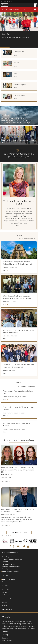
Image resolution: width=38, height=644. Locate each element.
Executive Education (21, 95)
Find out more (19, 27)
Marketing (5, 569)
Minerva (5, 603)
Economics (5, 562)
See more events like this (26, 387)
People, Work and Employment (11, 571)
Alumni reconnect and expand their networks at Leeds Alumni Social (18, 331)
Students (5, 605)
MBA (15, 74)
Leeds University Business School (13, 10)
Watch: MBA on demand (33, 47)
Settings (5, 638)
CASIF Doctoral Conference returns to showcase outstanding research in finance (17, 297)
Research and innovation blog (10, 579)
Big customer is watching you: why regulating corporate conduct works (19, 510)
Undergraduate (19, 52)
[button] (35, 10)
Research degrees (20, 84)
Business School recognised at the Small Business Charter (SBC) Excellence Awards (18, 263)
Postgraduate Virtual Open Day (14, 47)
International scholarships (24, 47)
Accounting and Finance (9, 557)
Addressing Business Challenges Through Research (17, 424)
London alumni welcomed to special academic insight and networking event (18, 366)
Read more (5, 481)
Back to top (5, 536)
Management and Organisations (11, 566)
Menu (5, 5)
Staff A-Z (5, 592)
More (15, 55)
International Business (8, 564)
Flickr (4, 582)
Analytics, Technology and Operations (13, 559)
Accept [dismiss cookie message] (6, 635)
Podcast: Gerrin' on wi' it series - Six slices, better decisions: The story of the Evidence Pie (18, 470)
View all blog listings (19, 532)
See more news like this (27, 239)
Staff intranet (6, 595)
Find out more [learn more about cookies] (7, 640)
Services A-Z (6, 590)
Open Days (5, 47)
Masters (16, 63)
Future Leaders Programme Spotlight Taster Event (18, 392)
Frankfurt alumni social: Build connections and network (19, 408)
